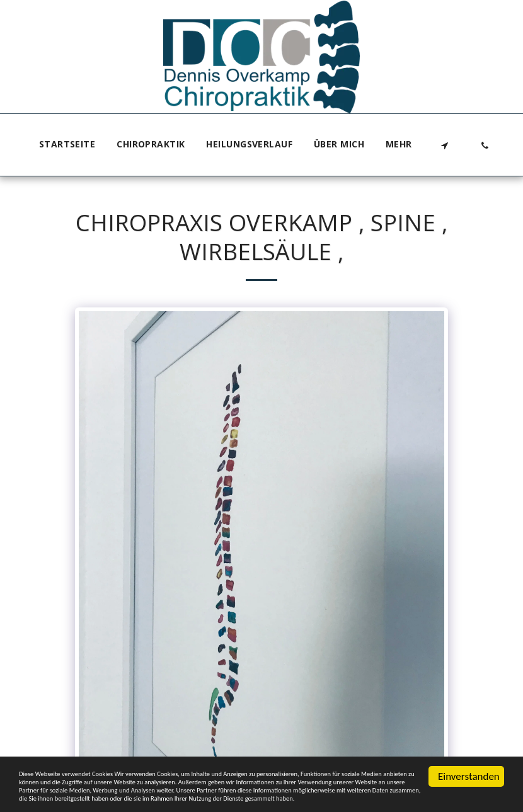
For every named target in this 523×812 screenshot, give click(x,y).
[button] (444, 145)
